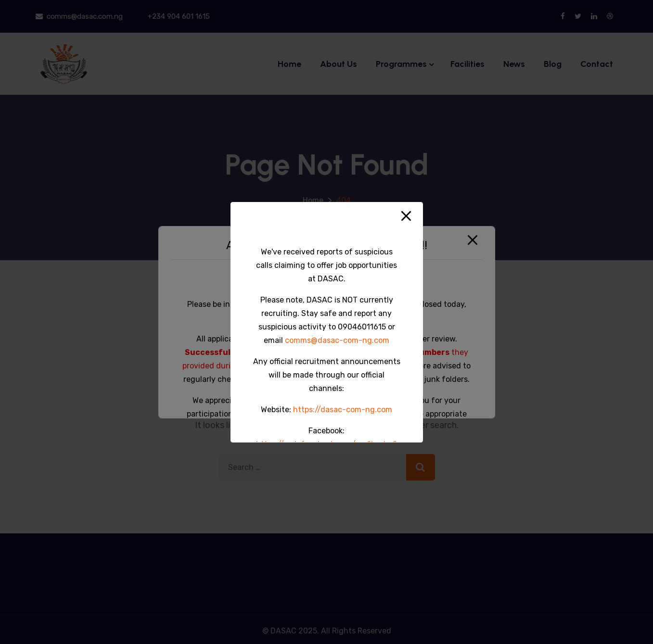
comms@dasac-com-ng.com (337, 340)
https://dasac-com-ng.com (343, 410)
